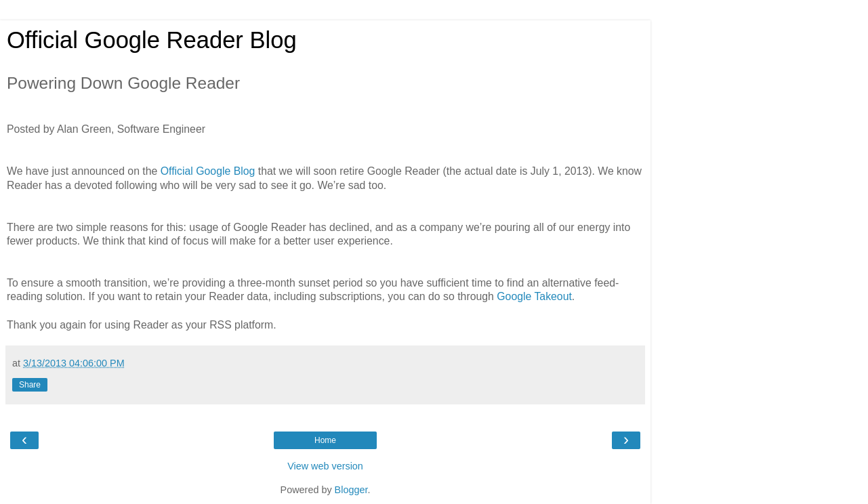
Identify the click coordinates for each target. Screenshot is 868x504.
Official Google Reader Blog (152, 40)
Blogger (351, 490)
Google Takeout (534, 296)
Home (325, 440)
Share (30, 385)
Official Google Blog (208, 171)
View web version (325, 466)
